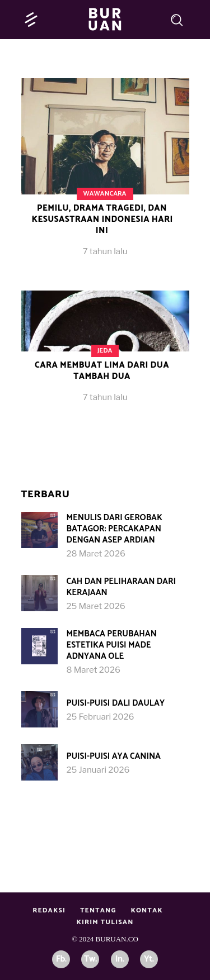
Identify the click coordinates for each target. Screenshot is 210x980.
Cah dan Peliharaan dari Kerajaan (121, 587)
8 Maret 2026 (94, 670)
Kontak (146, 910)
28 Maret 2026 (96, 554)
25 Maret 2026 (96, 606)
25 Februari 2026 (101, 717)
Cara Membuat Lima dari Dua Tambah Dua (102, 371)
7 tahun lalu (105, 251)
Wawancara (104, 194)
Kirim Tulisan (105, 922)
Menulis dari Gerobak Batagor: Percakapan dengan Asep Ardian (115, 529)
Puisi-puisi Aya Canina (114, 756)
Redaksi (49, 910)
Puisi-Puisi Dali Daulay (116, 703)
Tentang (98, 910)
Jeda (105, 351)
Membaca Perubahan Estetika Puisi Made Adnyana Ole (112, 645)
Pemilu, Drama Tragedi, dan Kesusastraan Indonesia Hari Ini (102, 219)
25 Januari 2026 (98, 770)
